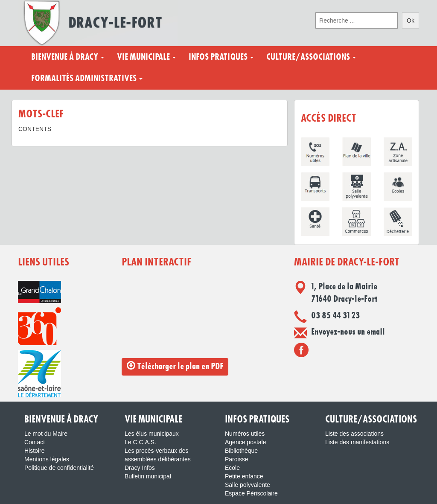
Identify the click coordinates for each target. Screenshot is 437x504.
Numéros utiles (245, 434)
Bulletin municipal (148, 476)
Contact (35, 442)
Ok (411, 20)
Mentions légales (47, 459)
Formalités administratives (87, 79)
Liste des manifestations (357, 442)
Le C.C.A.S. (140, 442)
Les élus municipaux (152, 434)
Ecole (232, 468)
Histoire (34, 451)
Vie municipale (146, 57)
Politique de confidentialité (59, 468)
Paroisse (236, 459)
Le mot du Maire (46, 434)
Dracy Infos (140, 468)
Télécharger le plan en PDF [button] (175, 366)
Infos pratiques (221, 57)
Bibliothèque (241, 451)
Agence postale (246, 442)
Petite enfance (244, 476)
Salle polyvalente (248, 485)
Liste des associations (354, 434)
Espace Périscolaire (251, 493)
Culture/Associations (311, 57)
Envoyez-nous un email (348, 332)
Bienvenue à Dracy (68, 57)
